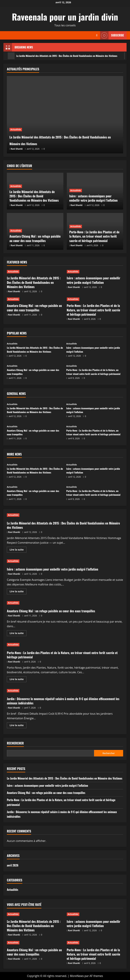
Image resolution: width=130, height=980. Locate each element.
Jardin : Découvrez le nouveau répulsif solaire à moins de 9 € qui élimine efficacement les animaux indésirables (63, 701)
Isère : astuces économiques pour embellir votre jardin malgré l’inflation (94, 198)
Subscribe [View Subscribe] (112, 35)
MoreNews (77, 976)
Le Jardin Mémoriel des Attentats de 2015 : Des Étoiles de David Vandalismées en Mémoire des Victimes (63, 140)
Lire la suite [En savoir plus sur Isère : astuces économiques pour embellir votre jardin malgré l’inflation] (18, 592)
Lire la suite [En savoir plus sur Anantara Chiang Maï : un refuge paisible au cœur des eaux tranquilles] (18, 634)
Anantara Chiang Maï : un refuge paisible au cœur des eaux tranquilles (35, 238)
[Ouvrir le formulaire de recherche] (97, 35)
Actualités (16, 129)
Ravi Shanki (17, 149)
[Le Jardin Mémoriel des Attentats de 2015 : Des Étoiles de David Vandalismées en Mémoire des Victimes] (65, 115)
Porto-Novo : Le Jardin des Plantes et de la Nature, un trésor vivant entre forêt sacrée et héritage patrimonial (94, 236)
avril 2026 (13, 865)
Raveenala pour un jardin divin (65, 17)
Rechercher (15, 743)
